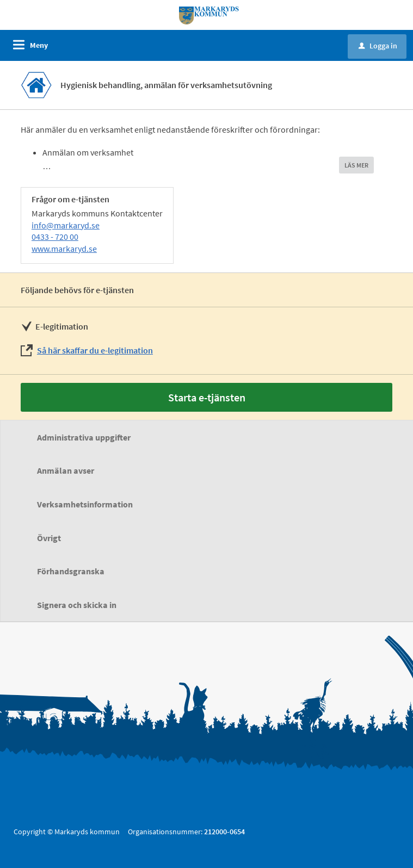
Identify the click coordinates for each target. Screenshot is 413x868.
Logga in (378, 46)
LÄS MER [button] (356, 165)
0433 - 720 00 (55, 237)
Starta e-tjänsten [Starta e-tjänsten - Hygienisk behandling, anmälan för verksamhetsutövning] (207, 397)
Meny (39, 45)
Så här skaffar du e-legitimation (95, 350)
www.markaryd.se (64, 249)
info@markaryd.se (66, 225)
